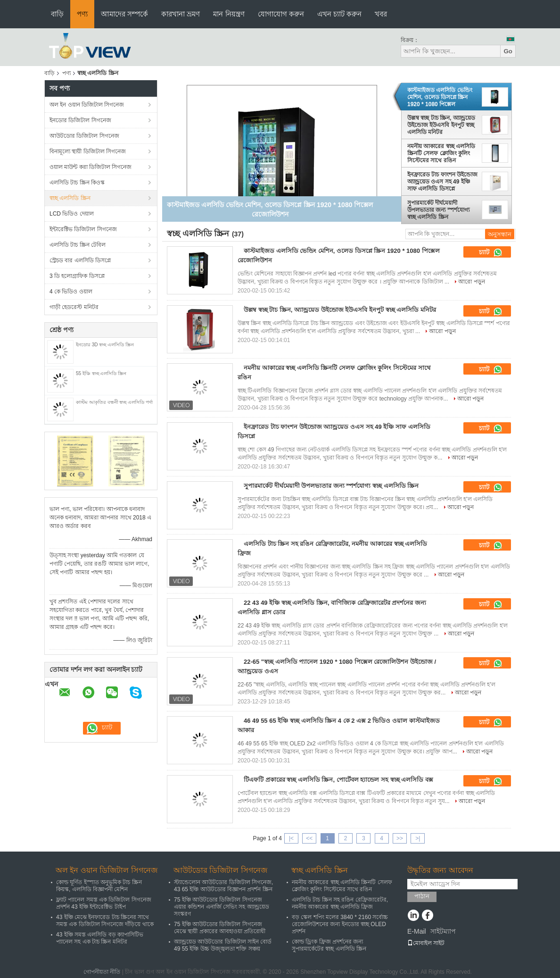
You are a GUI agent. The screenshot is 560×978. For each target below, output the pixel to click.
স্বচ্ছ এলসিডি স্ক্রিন (70, 198)
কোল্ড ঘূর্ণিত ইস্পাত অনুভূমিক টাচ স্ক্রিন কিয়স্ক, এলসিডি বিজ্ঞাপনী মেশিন (99, 886)
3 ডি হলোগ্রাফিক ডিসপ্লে (77, 276)
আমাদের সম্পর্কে (124, 14)
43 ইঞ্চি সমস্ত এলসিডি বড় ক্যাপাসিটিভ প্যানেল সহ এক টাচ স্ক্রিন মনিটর (100, 938)
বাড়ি (57, 14)
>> (400, 838)
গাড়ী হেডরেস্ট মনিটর (74, 307)
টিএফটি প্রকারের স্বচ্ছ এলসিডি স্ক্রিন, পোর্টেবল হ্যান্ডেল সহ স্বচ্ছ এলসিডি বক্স (338, 780)
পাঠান (422, 896)
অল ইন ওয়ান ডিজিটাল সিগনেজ (87, 105)
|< (291, 838)
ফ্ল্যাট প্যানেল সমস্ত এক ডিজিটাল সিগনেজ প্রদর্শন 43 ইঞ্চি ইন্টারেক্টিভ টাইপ (104, 903)
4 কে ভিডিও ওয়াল (71, 292)
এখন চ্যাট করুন (339, 14)
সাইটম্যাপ (443, 931)
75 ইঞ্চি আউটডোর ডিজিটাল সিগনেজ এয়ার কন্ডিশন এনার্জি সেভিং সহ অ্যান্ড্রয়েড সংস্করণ (222, 907)
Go (508, 51)
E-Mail (417, 931)
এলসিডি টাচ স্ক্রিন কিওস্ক (77, 183)
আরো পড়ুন (471, 282)
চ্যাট (491, 252)
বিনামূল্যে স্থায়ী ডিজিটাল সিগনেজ (88, 151)
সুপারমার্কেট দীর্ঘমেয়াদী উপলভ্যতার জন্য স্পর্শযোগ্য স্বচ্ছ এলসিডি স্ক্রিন (438, 210)
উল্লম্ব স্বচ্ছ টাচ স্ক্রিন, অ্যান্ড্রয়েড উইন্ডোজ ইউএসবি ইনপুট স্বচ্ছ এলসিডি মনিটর (441, 125)
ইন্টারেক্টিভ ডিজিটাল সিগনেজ (83, 229)
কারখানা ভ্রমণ (181, 14)
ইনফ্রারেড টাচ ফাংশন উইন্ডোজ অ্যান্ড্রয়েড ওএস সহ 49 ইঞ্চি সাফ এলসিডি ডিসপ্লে (442, 182)
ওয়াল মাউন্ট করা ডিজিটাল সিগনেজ (91, 167)
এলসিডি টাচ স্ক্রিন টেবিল (78, 245)
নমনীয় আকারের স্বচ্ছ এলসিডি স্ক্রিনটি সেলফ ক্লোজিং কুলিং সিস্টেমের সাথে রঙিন (441, 153)
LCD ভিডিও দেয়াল (72, 214)
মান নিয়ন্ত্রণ (229, 14)
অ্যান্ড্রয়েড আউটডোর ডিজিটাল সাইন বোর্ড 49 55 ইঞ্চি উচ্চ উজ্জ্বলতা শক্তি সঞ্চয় (223, 945)
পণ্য (82, 14)
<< (309, 838)
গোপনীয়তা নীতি (102, 972)
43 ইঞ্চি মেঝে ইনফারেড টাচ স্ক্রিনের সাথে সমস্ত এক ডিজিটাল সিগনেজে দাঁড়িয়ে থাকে (105, 921)
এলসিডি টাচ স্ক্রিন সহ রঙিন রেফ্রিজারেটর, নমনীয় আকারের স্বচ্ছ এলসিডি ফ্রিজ (340, 903)
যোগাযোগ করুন (281, 14)
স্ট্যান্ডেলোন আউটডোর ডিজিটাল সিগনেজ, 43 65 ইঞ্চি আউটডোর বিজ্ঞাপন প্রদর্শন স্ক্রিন (223, 886)
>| (418, 838)
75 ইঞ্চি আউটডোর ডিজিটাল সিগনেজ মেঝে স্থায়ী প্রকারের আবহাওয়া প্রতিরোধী (220, 928)
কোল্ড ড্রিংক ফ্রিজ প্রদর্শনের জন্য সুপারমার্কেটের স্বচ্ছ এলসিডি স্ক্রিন (329, 945)
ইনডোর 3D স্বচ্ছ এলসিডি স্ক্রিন (105, 345)
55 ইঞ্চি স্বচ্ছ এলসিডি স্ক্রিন (101, 373)
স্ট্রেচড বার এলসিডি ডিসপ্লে (80, 260)
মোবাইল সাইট (426, 943)
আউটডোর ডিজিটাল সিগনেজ (84, 136)
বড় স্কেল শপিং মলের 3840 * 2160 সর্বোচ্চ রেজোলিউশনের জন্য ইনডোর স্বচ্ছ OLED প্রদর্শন (340, 924)
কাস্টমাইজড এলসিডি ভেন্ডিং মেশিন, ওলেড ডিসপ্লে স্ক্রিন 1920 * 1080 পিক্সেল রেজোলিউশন (440, 97)
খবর (381, 14)
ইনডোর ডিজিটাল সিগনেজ (80, 120)
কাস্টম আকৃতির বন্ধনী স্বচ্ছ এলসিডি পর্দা (114, 402)
